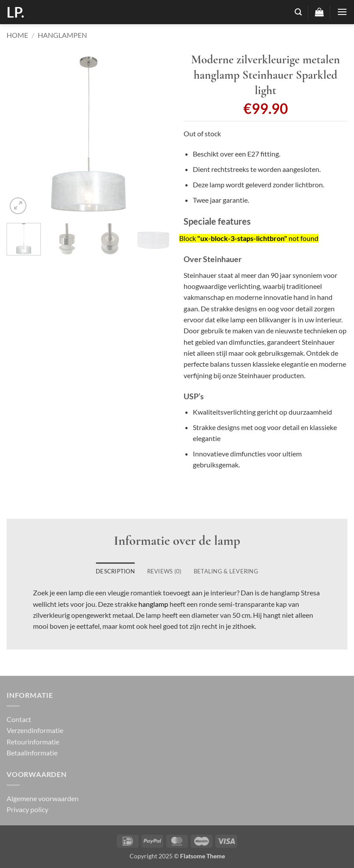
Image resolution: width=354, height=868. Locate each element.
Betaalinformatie (32, 753)
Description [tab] (115, 571)
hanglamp (153, 604)
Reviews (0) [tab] (164, 571)
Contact (19, 719)
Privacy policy (27, 809)
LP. (15, 12)
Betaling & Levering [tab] (226, 571)
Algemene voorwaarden (43, 798)
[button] (298, 12)
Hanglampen (62, 35)
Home (17, 35)
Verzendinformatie (35, 730)
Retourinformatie (33, 742)
